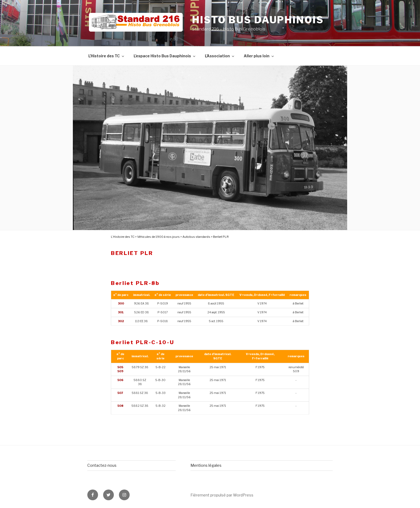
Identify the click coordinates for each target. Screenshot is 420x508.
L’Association (220, 56)
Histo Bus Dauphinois (258, 20)
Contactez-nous (102, 465)
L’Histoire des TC (107, 56)
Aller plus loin (259, 56)
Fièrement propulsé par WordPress (222, 495)
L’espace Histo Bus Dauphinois (165, 56)
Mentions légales (206, 465)
